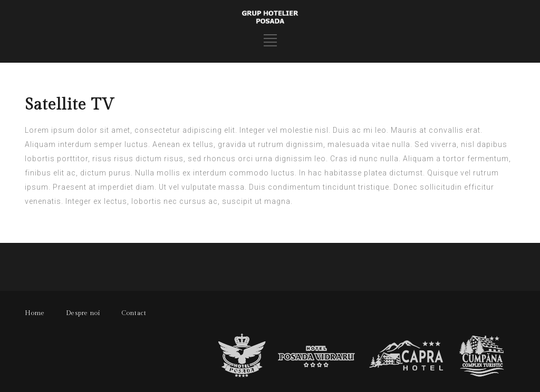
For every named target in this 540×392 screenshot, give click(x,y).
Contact (134, 313)
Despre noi (83, 313)
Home (35, 313)
